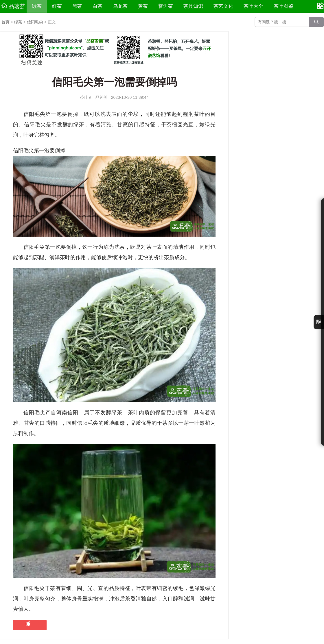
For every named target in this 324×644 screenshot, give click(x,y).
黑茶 (77, 6)
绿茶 (37, 6)
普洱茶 (166, 6)
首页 (5, 22)
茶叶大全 (253, 6)
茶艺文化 (223, 6)
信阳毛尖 (35, 22)
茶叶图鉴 (283, 6)
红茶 (57, 6)
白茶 (97, 6)
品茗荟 (13, 6)
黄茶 (143, 6)
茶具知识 (193, 6)
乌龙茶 (120, 6)
